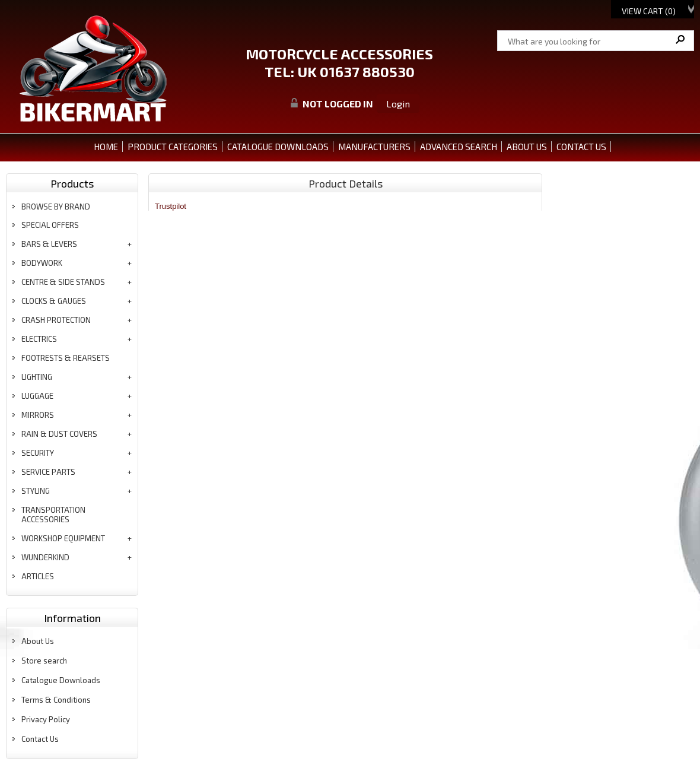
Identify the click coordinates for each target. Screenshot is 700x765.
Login (398, 104)
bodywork (42, 263)
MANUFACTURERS (374, 147)
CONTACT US (581, 147)
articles (38, 576)
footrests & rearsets (66, 358)
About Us (38, 641)
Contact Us (40, 739)
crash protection (56, 320)
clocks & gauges (54, 301)
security (38, 453)
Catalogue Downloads (61, 680)
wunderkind (45, 557)
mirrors (38, 415)
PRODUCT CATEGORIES (173, 147)
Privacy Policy (46, 719)
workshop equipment (63, 538)
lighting (37, 377)
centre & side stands (63, 282)
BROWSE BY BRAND (56, 207)
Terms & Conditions (56, 700)
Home (106, 147)
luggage (37, 396)
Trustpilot (171, 206)
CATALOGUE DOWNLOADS (278, 147)
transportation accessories (53, 515)
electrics (39, 339)
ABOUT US (527, 147)
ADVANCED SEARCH (459, 147)
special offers (50, 225)
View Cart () (649, 11)
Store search (44, 661)
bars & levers (49, 244)
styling (36, 491)
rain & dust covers (59, 434)
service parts (48, 472)
